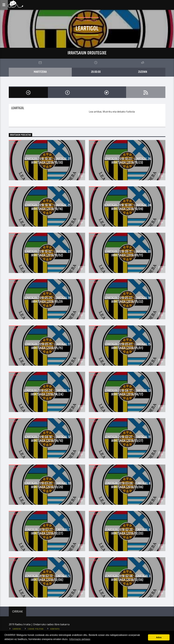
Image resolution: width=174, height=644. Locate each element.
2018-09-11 (95, 236)
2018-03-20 (15, 468)
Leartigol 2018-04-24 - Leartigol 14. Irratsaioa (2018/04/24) (48, 393)
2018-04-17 (95, 375)
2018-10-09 (95, 189)
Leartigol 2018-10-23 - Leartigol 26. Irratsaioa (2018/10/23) (128, 161)
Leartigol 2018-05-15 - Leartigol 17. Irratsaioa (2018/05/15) (48, 346)
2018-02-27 (15, 514)
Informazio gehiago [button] (80, 639)
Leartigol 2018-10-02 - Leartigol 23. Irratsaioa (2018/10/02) (48, 254)
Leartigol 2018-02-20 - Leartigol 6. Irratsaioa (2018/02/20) (128, 532)
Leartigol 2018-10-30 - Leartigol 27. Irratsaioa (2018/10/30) (48, 161)
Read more (95, 122)
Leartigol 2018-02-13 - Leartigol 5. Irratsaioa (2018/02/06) (48, 578)
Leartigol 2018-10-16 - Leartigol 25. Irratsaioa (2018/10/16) (48, 207)
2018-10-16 (15, 189)
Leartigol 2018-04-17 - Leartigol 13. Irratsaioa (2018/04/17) (128, 393)
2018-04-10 (15, 421)
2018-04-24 (15, 375)
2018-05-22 (95, 282)
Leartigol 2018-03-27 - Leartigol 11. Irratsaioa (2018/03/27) (128, 439)
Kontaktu (55, 629)
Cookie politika (36, 629)
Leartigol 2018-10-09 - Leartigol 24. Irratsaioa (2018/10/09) (128, 207)
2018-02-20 (95, 514)
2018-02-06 (95, 560)
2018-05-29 (15, 282)
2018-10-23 (95, 143)
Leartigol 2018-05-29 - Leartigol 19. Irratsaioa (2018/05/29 (48, 300)
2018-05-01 (95, 329)
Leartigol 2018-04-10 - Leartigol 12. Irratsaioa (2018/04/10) (48, 439)
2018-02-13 (15, 560)
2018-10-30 (15, 143)
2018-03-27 (95, 421)
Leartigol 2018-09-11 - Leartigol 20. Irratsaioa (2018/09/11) (128, 254)
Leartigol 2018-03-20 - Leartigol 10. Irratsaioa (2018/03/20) (48, 485)
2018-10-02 (15, 236)
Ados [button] (159, 637)
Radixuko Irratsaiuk (87, 20)
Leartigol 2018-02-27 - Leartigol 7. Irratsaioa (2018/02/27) (48, 532)
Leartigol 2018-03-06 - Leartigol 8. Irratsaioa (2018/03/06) (128, 485)
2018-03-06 (95, 468)
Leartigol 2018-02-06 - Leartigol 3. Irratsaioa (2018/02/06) (128, 578)
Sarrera (17, 629)
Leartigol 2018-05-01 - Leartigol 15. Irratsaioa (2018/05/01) (128, 346)
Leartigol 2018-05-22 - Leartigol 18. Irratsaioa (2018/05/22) (128, 300)
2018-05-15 (15, 329)
